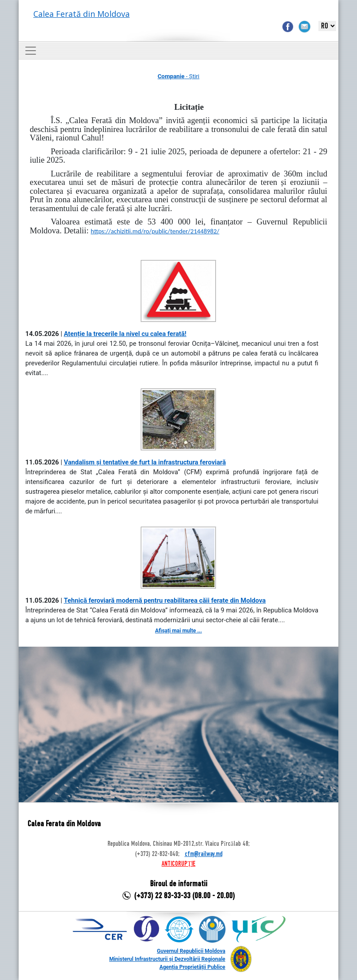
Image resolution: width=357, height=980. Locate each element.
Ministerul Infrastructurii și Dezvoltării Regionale (167, 959)
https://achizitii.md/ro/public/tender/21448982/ (155, 231)
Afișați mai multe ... (178, 631)
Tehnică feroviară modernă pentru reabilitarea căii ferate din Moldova (165, 600)
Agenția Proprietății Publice (192, 967)
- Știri (178, 76)
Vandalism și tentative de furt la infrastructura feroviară (145, 462)
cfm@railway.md (204, 854)
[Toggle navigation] (31, 51)
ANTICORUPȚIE (178, 864)
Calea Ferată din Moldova (81, 14)
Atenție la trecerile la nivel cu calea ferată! (125, 334)
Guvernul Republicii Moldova (191, 951)
